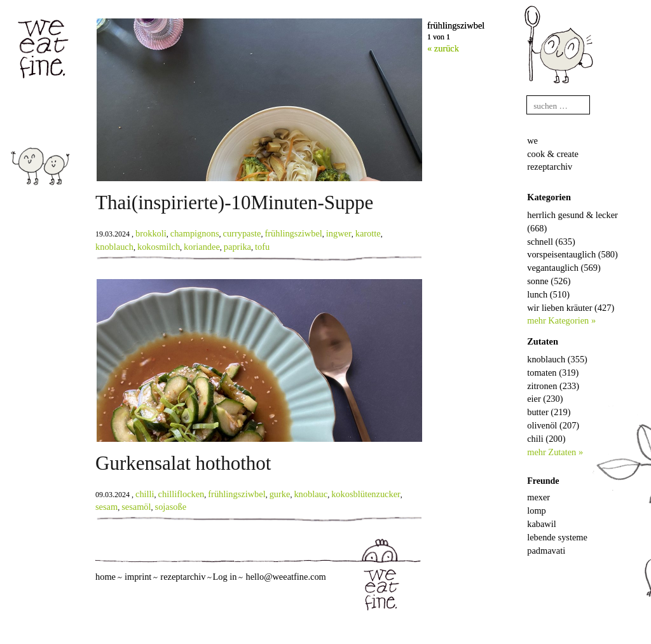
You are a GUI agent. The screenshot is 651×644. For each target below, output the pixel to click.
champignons (195, 233)
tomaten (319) (553, 373)
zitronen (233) (553, 386)
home (106, 577)
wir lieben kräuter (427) (571, 308)
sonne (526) (549, 281)
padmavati (546, 551)
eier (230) (545, 399)
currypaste (242, 233)
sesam (106, 507)
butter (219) (549, 412)
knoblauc (311, 494)
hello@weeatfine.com (285, 577)
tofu (262, 247)
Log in (224, 577)
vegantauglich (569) (564, 268)
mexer (538, 497)
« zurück (443, 48)
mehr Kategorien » (561, 320)
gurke (280, 494)
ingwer (339, 233)
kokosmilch (159, 247)
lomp (537, 510)
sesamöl (136, 507)
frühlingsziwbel (293, 233)
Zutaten (543, 341)
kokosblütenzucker (366, 494)
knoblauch (114, 247)
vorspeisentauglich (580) (572, 254)
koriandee (202, 247)
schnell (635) (551, 242)
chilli (145, 494)
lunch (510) (548, 294)
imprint (138, 577)
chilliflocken (182, 494)
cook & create (553, 154)
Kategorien (549, 197)
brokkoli (151, 233)
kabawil (542, 524)
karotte (368, 233)
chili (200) (546, 439)
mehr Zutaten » (555, 452)
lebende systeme (557, 537)
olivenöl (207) (553, 425)
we (532, 140)
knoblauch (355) (557, 359)
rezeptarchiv (550, 167)
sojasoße (171, 507)
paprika (237, 247)
